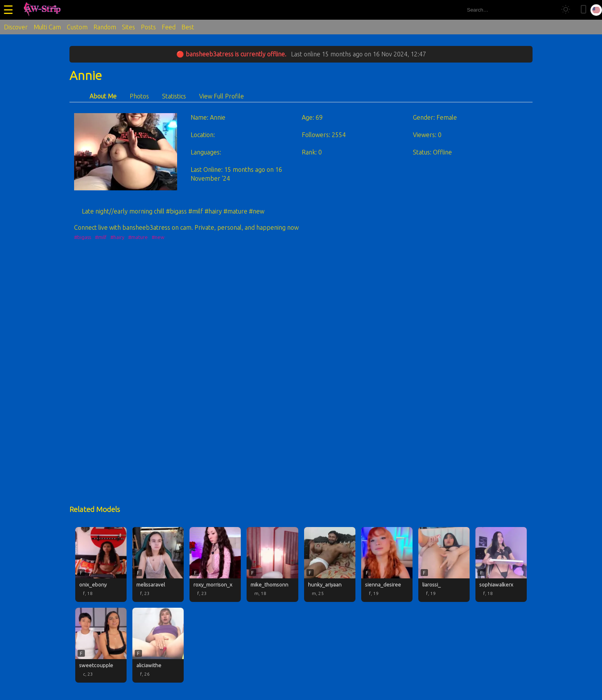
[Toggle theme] (566, 10)
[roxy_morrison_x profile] (215, 564)
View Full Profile (222, 96)
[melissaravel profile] (158, 564)
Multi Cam (47, 27)
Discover (16, 27)
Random (105, 27)
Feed (169, 27)
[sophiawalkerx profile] (501, 564)
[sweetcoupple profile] (101, 645)
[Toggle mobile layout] (583, 10)
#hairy (117, 237)
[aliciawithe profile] (158, 645)
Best (188, 27)
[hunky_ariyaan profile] (330, 564)
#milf (101, 237)
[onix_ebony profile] (101, 564)
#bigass (83, 237)
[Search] (547, 10)
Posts (148, 27)
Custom (77, 27)
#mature (138, 237)
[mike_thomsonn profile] (272, 564)
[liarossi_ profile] (444, 564)
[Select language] (596, 10)
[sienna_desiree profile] (387, 564)
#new (158, 237)
